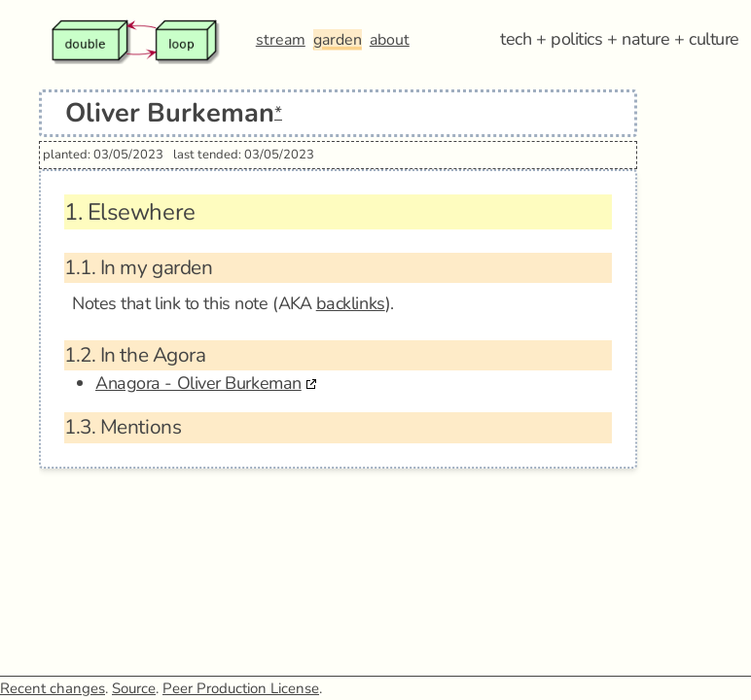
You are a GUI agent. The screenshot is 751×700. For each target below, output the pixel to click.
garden (338, 40)
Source (134, 688)
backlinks (351, 303)
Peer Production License (241, 688)
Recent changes (53, 688)
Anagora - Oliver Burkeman (198, 383)
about (390, 40)
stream (281, 40)
